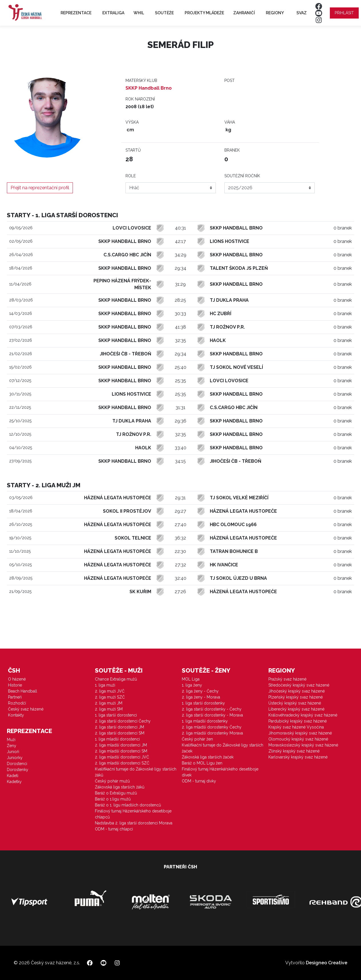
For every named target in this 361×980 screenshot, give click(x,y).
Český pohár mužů (112, 781)
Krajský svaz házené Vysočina (296, 727)
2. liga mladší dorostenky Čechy (212, 727)
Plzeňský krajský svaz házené (296, 697)
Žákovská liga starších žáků (120, 787)
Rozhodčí (17, 703)
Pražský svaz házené (287, 679)
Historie (15, 685)
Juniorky (15, 758)
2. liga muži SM (109, 709)
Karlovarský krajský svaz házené (298, 757)
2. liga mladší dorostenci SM (121, 751)
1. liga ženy (192, 685)
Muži (11, 740)
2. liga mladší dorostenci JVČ (122, 757)
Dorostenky (18, 770)
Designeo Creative (327, 963)
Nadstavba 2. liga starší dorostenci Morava (134, 823)
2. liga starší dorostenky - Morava (212, 715)
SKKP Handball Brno (149, 88)
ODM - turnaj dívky (199, 781)
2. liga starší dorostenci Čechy (123, 721)
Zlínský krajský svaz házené (294, 751)
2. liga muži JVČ (110, 691)
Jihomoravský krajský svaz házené (300, 733)
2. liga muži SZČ (110, 697)
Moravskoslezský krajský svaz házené (303, 745)
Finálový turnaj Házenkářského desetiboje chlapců (133, 814)
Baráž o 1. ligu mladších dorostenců (128, 805)
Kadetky (14, 782)
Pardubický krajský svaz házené (298, 721)
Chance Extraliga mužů (116, 679)
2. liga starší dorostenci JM (119, 727)
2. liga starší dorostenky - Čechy (212, 709)
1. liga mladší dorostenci (117, 739)
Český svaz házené (26, 709)
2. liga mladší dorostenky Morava (212, 733)
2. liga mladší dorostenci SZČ (122, 763)
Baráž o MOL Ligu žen (202, 763)
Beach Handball (23, 691)
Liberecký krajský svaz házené (296, 709)
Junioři (13, 752)
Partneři (15, 697)
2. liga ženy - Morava (201, 697)
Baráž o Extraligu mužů (116, 793)
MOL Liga (191, 679)
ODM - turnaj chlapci (114, 829)
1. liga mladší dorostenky (205, 721)
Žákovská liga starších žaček (208, 757)
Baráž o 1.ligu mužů (113, 799)
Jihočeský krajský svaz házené (297, 691)
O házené (17, 679)
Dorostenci (17, 764)
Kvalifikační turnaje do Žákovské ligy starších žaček (223, 748)
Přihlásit (344, 13)
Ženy (12, 746)
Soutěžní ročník (242, 176)
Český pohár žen (197, 739)
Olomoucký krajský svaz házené (298, 739)
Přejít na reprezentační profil (40, 188)
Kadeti (13, 776)
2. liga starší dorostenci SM (120, 733)
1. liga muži (105, 685)
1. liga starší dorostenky (203, 703)
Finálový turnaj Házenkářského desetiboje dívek (220, 772)
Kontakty (16, 715)
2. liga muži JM (109, 703)
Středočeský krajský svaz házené (299, 685)
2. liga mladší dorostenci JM (121, 745)
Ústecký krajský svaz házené (295, 703)
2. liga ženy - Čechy (200, 691)
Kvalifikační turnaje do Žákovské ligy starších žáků (136, 772)
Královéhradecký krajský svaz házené (303, 715)
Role (131, 176)
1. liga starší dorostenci (116, 715)
